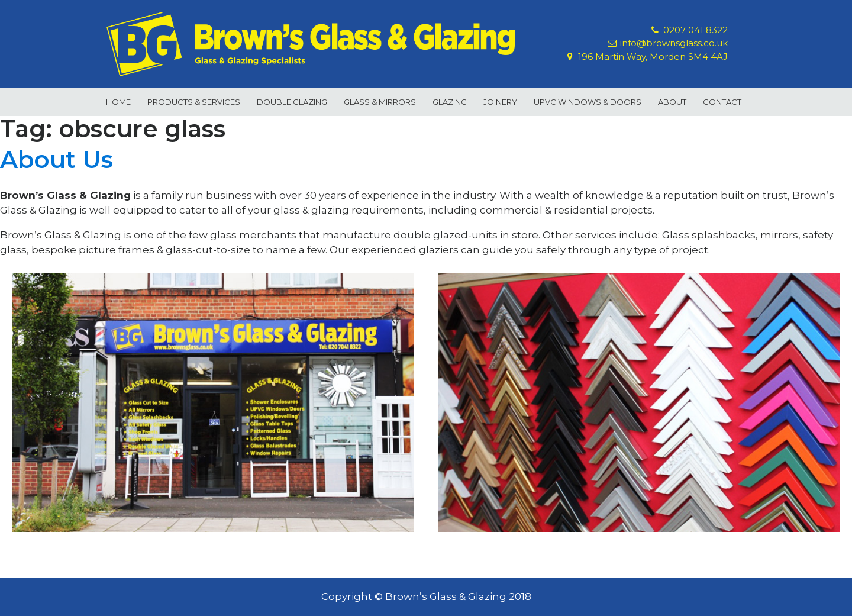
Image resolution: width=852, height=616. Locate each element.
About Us (57, 159)
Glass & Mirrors (380, 102)
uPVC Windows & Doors (588, 102)
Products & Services (194, 102)
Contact (722, 102)
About (672, 102)
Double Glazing (292, 102)
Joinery (500, 102)
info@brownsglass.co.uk (674, 43)
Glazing (450, 102)
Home (118, 102)
